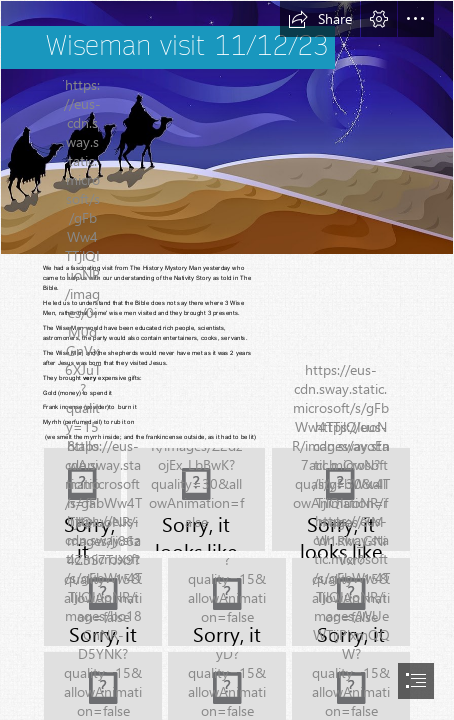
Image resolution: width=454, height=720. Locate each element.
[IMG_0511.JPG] (196, 499)
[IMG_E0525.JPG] (227, 602)
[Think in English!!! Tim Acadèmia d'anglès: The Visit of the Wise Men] (227, 127)
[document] (227, 360)
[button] (320, 19)
